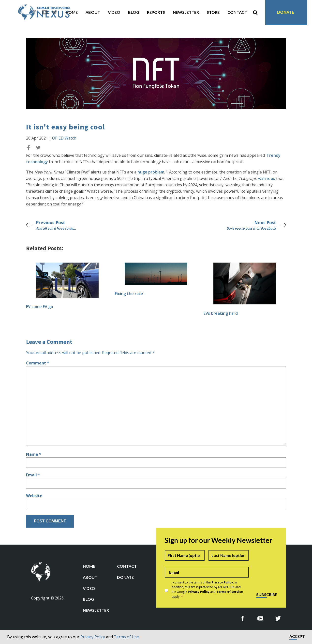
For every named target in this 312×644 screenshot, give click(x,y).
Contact (237, 12)
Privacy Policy (93, 637)
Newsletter (186, 12)
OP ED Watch (64, 138)
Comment (38, 363)
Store (213, 12)
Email (33, 475)
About (93, 12)
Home (72, 12)
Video (114, 12)
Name (34, 454)
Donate (286, 12)
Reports (156, 12)
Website (34, 496)
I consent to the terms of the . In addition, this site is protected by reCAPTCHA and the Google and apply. (207, 589)
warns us (267, 178)
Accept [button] (297, 636)
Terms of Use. (127, 637)
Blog (134, 12)
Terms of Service (230, 592)
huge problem (151, 172)
